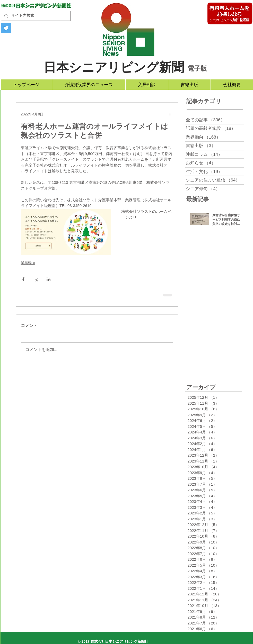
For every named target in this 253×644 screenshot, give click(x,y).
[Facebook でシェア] (23, 279)
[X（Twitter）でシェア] (36, 279)
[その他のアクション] (170, 114)
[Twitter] (6, 28)
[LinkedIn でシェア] (49, 279)
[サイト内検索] (35, 16)
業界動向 (28, 263)
